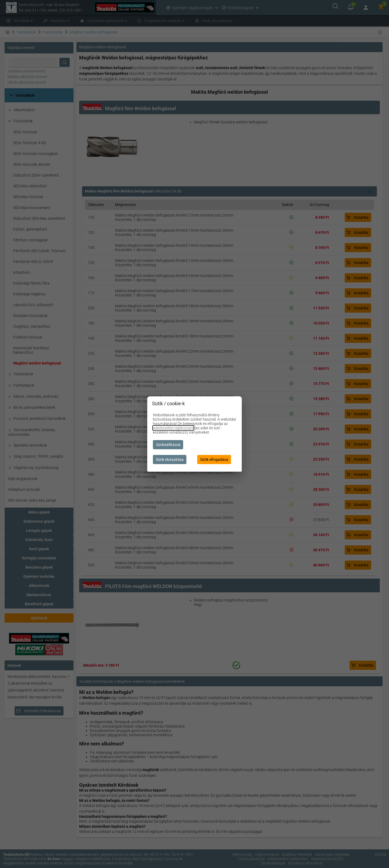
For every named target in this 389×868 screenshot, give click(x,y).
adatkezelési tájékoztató (173, 428)
